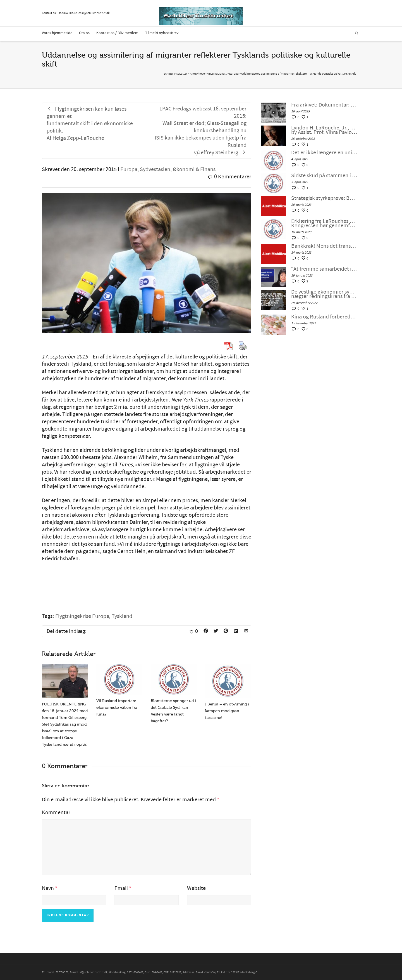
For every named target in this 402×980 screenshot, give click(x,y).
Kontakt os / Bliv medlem (117, 33)
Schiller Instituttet (175, 74)
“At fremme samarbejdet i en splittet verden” (324, 269)
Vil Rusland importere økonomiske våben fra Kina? (117, 708)
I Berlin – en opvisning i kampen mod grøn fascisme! (227, 711)
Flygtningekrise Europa (82, 616)
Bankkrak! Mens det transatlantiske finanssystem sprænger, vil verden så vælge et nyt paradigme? (324, 246)
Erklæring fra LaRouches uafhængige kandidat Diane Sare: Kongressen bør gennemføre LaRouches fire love (324, 223)
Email (121, 888)
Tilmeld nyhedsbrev (162, 33)
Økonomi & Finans (194, 169)
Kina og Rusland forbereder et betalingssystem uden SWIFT (324, 317)
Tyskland (122, 616)
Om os (84, 33)
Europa (129, 169)
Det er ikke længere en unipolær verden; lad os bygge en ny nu (324, 153)
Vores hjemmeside (57, 33)
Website (196, 888)
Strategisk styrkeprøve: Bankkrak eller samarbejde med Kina (324, 198)
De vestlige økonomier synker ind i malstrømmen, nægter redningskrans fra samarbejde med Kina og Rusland (324, 294)
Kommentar (56, 813)
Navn (48, 888)
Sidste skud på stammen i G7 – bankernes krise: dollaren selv (324, 176)
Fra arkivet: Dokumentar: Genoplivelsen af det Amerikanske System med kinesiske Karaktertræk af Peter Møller (324, 105)
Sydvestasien (155, 169)
